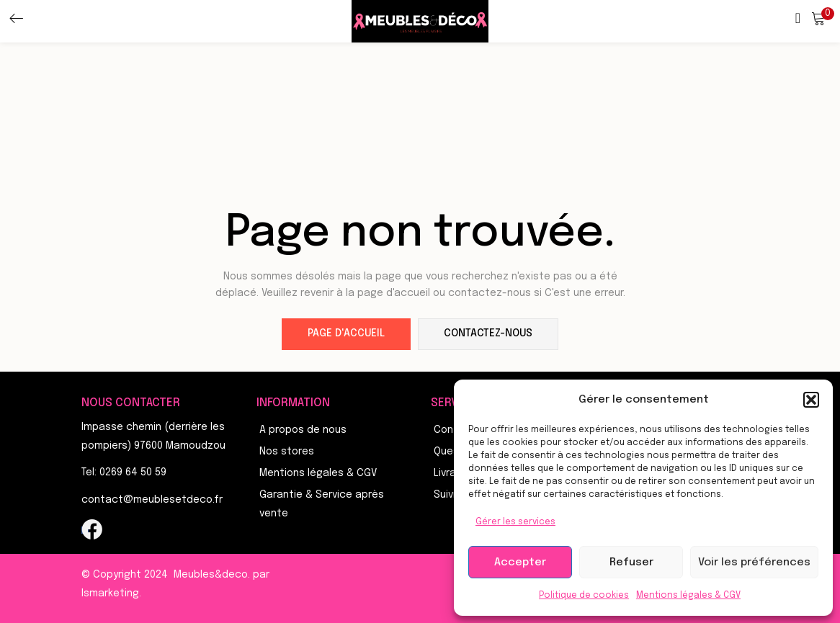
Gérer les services (515, 522)
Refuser (631, 563)
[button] (811, 400)
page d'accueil (346, 334)
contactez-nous (488, 334)
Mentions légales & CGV (688, 596)
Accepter (520, 563)
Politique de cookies (584, 596)
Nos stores (287, 452)
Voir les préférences (754, 563)
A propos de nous (303, 430)
